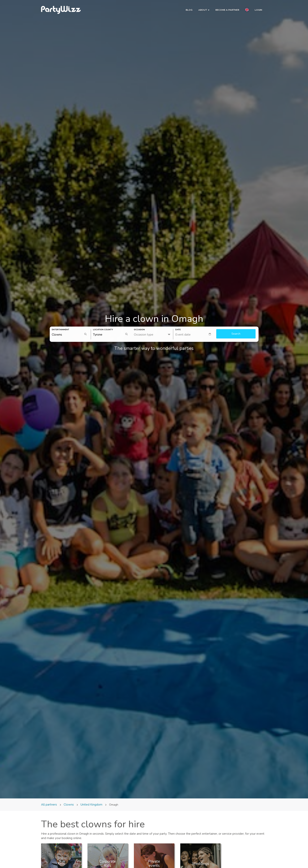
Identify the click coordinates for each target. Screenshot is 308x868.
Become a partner (227, 10)
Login (258, 10)
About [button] (204, 10)
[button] (247, 10)
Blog (189, 10)
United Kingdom (91, 805)
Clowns (69, 805)
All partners (49, 805)
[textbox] (195, 334)
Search (236, 334)
